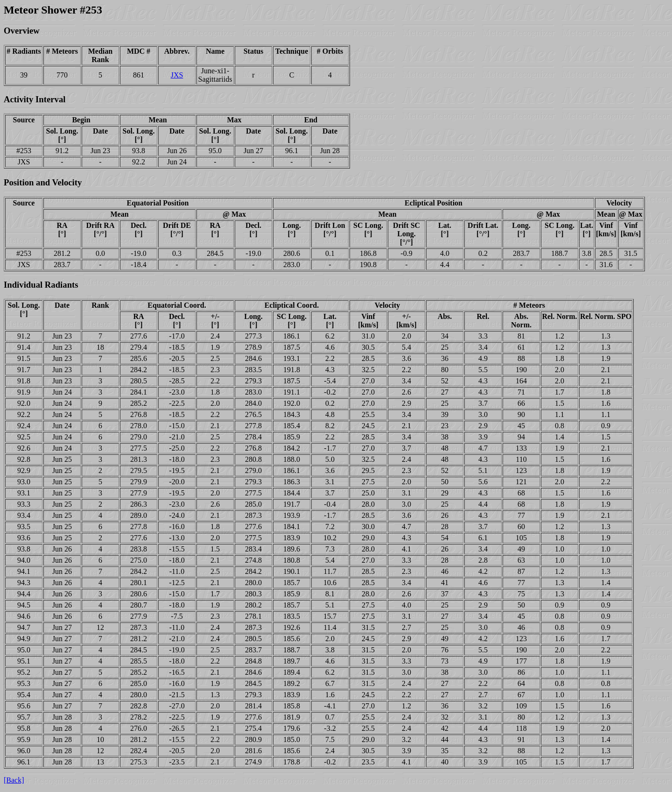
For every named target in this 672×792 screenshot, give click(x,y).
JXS (177, 75)
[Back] (14, 780)
